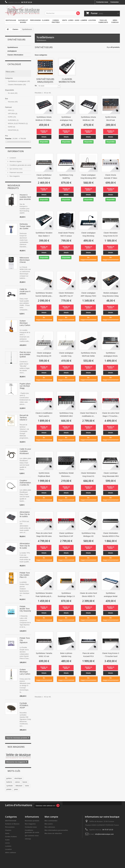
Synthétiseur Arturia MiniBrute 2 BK (88, 119)
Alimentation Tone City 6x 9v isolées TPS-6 (25, 514)
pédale (9, 789)
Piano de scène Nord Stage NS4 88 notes (44, 535)
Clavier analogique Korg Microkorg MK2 (88, 177)
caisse (17, 782)
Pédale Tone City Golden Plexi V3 (25, 575)
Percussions (35, 20)
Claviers (46, 20)
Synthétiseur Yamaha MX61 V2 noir (44, 655)
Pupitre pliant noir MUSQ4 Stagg (25, 386)
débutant (19, 786)
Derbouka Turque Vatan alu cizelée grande (25, 226)
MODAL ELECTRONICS (18, 123)
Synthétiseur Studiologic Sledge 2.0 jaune (66, 595)
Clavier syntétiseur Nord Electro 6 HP (66, 535)
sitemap (28, 839)
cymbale (10, 786)
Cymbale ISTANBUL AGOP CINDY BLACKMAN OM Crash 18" (25, 705)
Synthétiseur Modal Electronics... (66, 475)
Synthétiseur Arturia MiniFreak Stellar (88, 354)
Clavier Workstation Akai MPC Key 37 (66, 294)
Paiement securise (16, 172)
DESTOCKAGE (11, 20)
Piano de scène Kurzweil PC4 (88, 655)
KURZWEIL (13, 120)
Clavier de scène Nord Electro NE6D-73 (88, 595)
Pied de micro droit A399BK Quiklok (25, 354)
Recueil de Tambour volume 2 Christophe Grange (24, 418)
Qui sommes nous (16, 169)
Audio (77, 20)
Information (16, 151)
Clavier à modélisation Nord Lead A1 (44, 415)
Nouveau (13, 102)
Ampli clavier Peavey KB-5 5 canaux (66, 234)
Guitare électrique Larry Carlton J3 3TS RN (25, 323)
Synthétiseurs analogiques (13, 49)
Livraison (13, 158)
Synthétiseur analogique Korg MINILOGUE (66, 119)
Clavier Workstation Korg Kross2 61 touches (88, 475)
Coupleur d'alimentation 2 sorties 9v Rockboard (25, 483)
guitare (9, 778)
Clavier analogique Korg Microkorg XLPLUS (88, 235)
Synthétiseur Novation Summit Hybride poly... (44, 294)
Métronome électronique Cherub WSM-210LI (25, 260)
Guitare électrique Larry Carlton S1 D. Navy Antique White (25, 672)
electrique (18, 778)
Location (92, 20)
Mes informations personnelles (56, 830)
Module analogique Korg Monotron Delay (111, 294)
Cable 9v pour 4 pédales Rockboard (25, 451)
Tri (36, 86)
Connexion (115, 2)
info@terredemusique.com (104, 834)
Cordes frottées (56, 21)
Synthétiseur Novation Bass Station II (44, 234)
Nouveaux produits (14, 187)
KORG (12, 117)
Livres (71, 20)
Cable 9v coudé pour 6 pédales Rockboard (25, 291)
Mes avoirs (49, 824)
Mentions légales (15, 161)
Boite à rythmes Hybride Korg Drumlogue (66, 655)
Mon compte (51, 817)
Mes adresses (50, 827)
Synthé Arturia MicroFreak (111, 119)
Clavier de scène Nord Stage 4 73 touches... (111, 415)
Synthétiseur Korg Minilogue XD (88, 535)
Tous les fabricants (103, 21)
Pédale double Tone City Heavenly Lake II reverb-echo (25, 609)
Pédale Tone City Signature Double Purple (25, 640)
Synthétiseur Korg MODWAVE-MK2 (66, 415)
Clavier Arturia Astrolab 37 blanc (111, 177)
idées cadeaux (115, 21)
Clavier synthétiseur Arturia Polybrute (44, 177)
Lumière (84, 20)
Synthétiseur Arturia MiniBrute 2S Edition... (44, 119)
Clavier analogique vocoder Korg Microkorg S (66, 355)
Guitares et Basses (23, 21)
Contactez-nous (102, 2)
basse (25, 782)
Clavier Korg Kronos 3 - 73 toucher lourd (111, 655)
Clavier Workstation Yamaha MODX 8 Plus (111, 535)
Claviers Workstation (15, 55)
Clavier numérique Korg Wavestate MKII (111, 475)
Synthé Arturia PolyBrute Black (44, 475)
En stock (13, 93)
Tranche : (9, 139)
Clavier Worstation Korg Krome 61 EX (111, 234)
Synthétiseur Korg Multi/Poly (66, 177)
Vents (65, 20)
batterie (9, 782)
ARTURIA (13, 114)
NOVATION (13, 130)
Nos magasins (14, 176)
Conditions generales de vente (20, 165)
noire (27, 786)
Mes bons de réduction (53, 833)
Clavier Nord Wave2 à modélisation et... (88, 415)
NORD (12, 127)
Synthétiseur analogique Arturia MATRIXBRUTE (111, 355)
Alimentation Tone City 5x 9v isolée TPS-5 (25, 546)
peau (16, 789)
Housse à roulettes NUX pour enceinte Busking (25, 197)
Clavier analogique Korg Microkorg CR (44, 354)
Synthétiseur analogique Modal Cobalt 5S (111, 595)
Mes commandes (51, 821)
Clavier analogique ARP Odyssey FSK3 (88, 294)
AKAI (11, 110)
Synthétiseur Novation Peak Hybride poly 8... (44, 595)
